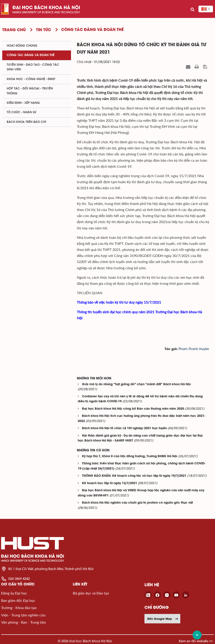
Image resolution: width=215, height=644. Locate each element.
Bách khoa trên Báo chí (26, 122)
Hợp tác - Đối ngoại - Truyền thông (30, 91)
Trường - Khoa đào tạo (19, 608)
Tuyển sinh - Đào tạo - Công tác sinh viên (33, 67)
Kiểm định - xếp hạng (23, 103)
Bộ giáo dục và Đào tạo (91, 593)
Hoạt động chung (22, 46)
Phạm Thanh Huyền (194, 349)
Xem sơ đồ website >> (196, 641)
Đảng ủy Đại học (14, 593)
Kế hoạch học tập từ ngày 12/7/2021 (110, 483)
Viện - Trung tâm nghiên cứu (23, 615)
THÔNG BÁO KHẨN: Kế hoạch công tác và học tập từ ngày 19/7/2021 (134, 476)
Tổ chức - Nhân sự (21, 112)
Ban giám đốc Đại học (18, 600)
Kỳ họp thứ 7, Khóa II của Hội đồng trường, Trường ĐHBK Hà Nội (130, 456)
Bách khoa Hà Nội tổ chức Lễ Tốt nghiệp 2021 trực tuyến (124, 428)
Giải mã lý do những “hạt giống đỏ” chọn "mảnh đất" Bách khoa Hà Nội (136, 384)
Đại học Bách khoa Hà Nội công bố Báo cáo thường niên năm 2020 (133, 409)
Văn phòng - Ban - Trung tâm (24, 622)
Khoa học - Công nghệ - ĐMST (31, 79)
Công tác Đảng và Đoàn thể (31, 55)
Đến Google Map (163, 619)
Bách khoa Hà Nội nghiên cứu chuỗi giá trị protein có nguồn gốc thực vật (137, 503)
